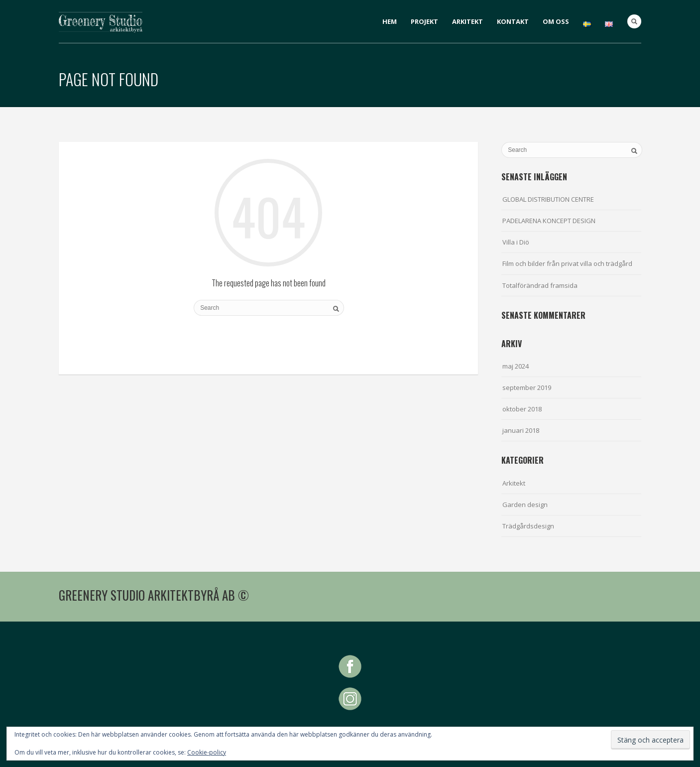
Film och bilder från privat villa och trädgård (567, 263)
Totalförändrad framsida (540, 285)
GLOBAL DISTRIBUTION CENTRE (548, 199)
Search (634, 21)
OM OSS (556, 21)
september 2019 (527, 387)
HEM (390, 21)
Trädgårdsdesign (528, 526)
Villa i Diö (516, 242)
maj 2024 (516, 366)
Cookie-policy (207, 752)
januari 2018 (521, 430)
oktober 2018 (522, 409)
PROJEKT (424, 21)
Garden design (525, 505)
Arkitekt (514, 483)
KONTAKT (513, 21)
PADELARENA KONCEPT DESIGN (549, 221)
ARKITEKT (467, 21)
